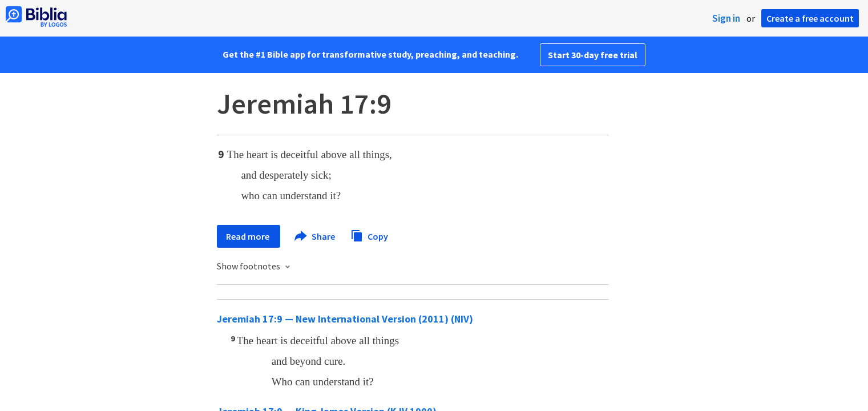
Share (315, 236)
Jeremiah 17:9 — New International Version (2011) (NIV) (345, 319)
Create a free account (810, 18)
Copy (369, 235)
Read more (249, 236)
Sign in (726, 18)
